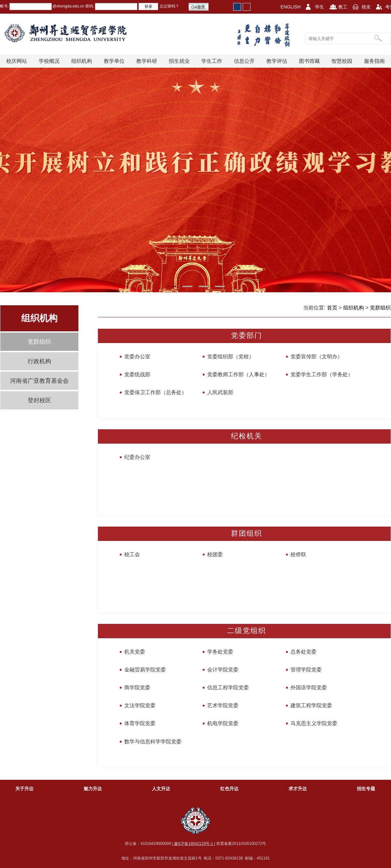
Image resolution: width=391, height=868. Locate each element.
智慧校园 (342, 61)
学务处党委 (220, 652)
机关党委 (135, 652)
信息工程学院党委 (228, 688)
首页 (332, 308)
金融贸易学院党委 (145, 670)
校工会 (132, 554)
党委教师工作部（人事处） (238, 374)
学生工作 (212, 61)
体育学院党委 (140, 723)
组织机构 (82, 61)
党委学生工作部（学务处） (322, 374)
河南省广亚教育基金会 (39, 381)
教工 (343, 7)
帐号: (4, 6)
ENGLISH (291, 7)
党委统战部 (137, 374)
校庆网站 (17, 61)
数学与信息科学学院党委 (153, 742)
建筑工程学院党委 (311, 705)
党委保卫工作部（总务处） (155, 392)
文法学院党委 (140, 705)
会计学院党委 (223, 670)
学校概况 (49, 61)
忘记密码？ (169, 6)
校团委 (215, 554)
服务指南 (374, 61)
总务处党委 (303, 652)
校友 (366, 7)
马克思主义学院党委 (314, 723)
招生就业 (179, 61)
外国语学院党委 (309, 688)
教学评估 (277, 61)
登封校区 (39, 400)
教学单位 (114, 61)
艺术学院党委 (223, 705)
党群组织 (39, 342)
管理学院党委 (306, 670)
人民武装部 (220, 392)
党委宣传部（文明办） (317, 357)
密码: (89, 6)
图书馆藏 (309, 61)
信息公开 (244, 61)
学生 (319, 7)
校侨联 (298, 554)
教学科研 (147, 61)
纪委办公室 (137, 457)
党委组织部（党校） (231, 357)
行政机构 (39, 361)
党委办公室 (137, 357)
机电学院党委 (223, 723)
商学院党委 (137, 688)
